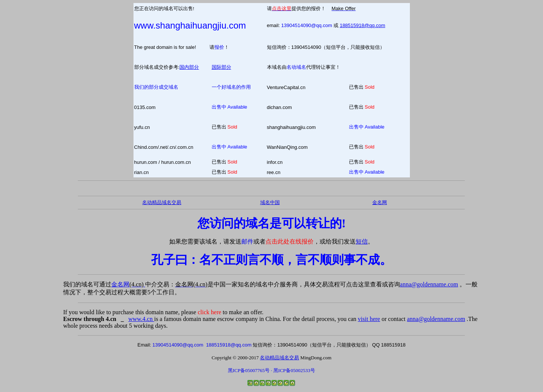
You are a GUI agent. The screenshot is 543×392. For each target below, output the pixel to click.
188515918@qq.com (362, 25)
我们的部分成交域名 (156, 87)
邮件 (247, 241)
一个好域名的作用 (231, 87)
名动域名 (296, 67)
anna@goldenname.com (429, 284)
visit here (369, 319)
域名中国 (270, 202)
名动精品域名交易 (162, 202)
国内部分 (189, 67)
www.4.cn (141, 319)
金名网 (128, 284)
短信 (362, 241)
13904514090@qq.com (307, 25)
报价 (219, 47)
